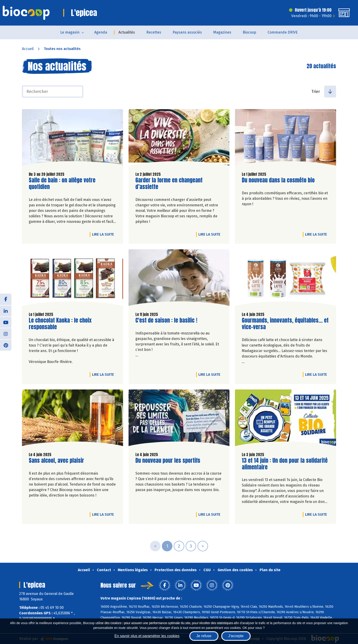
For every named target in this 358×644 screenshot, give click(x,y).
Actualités (127, 32)
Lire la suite (104, 234)
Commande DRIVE (283, 32)
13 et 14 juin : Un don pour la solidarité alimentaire (285, 464)
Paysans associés (187, 32)
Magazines (222, 32)
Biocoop (249, 32)
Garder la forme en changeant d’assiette (169, 184)
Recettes (154, 32)
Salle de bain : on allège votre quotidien (62, 184)
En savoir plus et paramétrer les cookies (147, 636)
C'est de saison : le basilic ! (166, 320)
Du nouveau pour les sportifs (168, 461)
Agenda (101, 32)
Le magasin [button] (70, 32)
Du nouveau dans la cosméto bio (278, 180)
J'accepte (236, 636)
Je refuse (204, 636)
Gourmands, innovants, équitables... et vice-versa (285, 324)
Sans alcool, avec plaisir (56, 461)
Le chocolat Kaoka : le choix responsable (60, 324)
